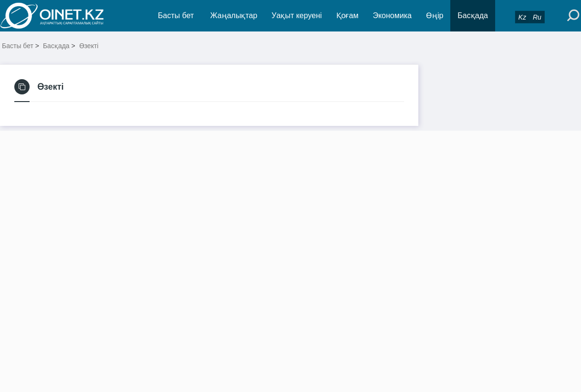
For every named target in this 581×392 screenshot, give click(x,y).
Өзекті (89, 46)
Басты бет (176, 15)
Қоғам (348, 15)
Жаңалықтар (234, 15)
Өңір (435, 15)
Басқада (473, 15)
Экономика (392, 15)
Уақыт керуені (296, 15)
